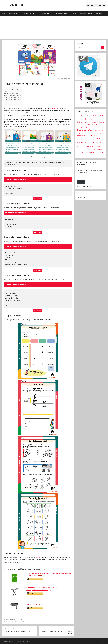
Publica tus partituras (86, 14)
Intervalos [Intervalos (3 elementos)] (96, 130)
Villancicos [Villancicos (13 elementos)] (98, 152)
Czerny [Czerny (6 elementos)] (86, 125)
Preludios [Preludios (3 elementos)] (88, 143)
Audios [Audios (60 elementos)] (99, 115)
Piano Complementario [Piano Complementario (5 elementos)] (89, 139)
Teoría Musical (19, 619)
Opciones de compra (11, 104)
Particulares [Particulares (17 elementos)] (94, 135)
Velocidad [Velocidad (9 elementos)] (89, 153)
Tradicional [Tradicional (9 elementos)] (92, 150)
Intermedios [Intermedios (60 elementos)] (85, 130)
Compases (8, 621)
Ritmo (24, 621)
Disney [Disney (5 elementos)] (91, 125)
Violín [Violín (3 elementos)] (79, 155)
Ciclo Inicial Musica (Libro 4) (13, 100)
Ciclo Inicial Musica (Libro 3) (13, 98)
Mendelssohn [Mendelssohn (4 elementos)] (81, 136)
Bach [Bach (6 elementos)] (90, 119)
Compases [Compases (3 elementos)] (101, 122)
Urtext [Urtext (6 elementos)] (83, 153)
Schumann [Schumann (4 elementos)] (95, 147)
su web (38, 557)
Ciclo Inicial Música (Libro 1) (13, 94)
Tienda (74, 14)
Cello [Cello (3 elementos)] (82, 122)
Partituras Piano (14, 14)
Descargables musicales (61, 14)
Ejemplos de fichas (11, 102)
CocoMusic (55, 108)
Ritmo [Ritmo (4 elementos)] (83, 147)
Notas (13, 621)
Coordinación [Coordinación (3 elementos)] (80, 125)
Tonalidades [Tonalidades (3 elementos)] (85, 150)
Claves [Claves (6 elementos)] (86, 122)
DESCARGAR (38, 199)
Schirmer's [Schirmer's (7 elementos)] (89, 147)
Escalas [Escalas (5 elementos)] (80, 127)
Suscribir (81, 182)
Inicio (3, 14)
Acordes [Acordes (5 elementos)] (80, 116)
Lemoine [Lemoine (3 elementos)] (91, 133)
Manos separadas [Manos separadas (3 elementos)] (97, 133)
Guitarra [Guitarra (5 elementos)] (85, 127)
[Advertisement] (54, 27)
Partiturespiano (12, 5)
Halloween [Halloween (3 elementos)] (97, 127)
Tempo (28, 621)
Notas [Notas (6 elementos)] (87, 135)
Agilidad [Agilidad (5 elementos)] (85, 116)
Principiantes (19, 621)
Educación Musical (30, 14)
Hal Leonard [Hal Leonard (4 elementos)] (91, 127)
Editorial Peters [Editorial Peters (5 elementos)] (98, 125)
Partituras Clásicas (45, 14)
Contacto (99, 14)
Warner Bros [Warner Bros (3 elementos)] (84, 155)
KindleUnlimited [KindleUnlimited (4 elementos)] (84, 133)
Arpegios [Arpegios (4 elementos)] (90, 116)
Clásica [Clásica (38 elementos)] (94, 122)
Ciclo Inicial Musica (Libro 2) (13, 96)
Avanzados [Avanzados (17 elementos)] (82, 119)
